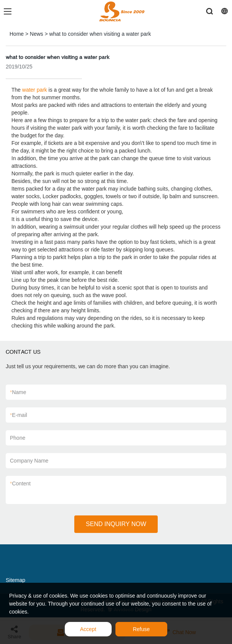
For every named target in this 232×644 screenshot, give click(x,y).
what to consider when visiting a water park (100, 34)
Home (17, 34)
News (36, 34)
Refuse (141, 629)
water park (34, 90)
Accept (88, 629)
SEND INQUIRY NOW (116, 524)
